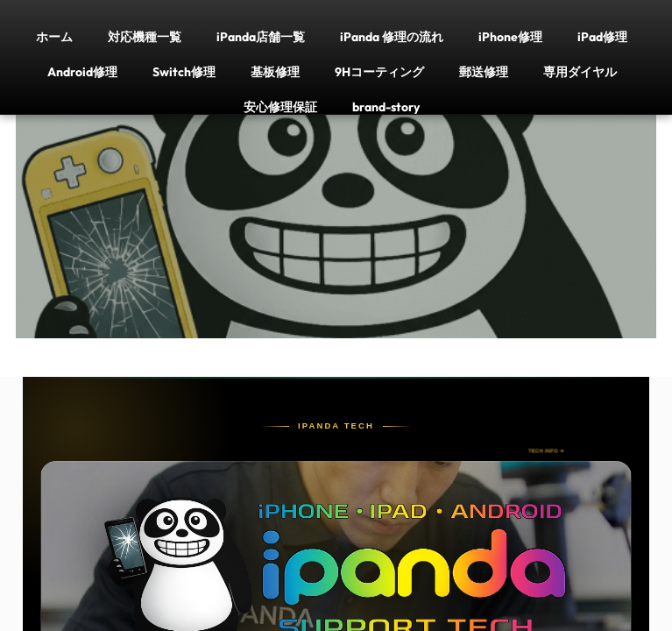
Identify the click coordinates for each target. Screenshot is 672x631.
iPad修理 (602, 36)
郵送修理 (484, 71)
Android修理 (82, 71)
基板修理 (275, 71)
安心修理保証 (280, 106)
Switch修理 (184, 71)
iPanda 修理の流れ (392, 36)
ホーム (54, 36)
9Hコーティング (379, 71)
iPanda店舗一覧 (261, 36)
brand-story (386, 106)
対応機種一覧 (145, 36)
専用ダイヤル (580, 71)
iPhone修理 (510, 36)
